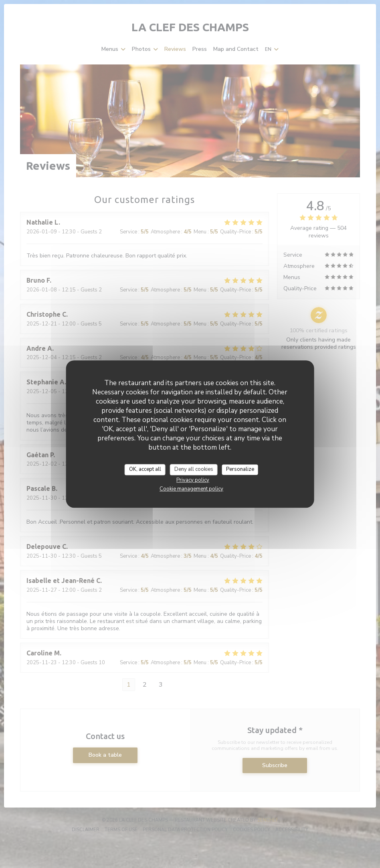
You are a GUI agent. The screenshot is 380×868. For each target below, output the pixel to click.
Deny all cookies (194, 469)
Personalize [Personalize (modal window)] (240, 469)
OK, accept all (145, 469)
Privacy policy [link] (193, 480)
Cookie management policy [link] (191, 489)
